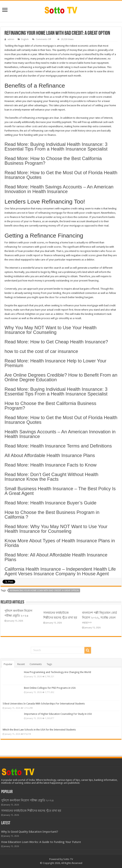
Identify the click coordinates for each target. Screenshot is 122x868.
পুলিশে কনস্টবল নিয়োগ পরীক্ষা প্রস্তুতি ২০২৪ (27, 800)
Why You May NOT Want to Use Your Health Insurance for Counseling (50, 330)
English (25, 39)
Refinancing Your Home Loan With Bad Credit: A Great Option (44, 591)
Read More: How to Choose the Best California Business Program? (53, 161)
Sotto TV (68, 859)
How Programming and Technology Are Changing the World (57, 672)
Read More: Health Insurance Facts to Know (50, 465)
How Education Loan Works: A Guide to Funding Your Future (41, 842)
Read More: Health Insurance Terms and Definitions (58, 446)
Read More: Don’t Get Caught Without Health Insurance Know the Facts (51, 477)
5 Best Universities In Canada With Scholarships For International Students (44, 704)
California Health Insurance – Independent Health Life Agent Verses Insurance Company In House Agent (60, 571)
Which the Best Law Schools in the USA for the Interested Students (39, 730)
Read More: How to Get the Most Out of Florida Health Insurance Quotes (61, 175)
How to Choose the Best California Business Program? (50, 406)
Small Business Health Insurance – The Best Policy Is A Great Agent (60, 491)
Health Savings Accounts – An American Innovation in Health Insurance (60, 434)
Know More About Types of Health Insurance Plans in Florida (60, 543)
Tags (49, 664)
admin (11, 39)
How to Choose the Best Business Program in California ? (52, 515)
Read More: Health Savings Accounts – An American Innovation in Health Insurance (59, 189)
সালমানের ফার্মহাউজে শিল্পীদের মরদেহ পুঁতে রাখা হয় (31, 811)
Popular (8, 664)
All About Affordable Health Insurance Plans (50, 455)
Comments (36, 664)
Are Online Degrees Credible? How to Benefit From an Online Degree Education (61, 377)
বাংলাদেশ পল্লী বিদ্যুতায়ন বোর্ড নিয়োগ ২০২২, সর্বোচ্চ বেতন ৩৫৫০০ (99, 618)
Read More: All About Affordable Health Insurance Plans (56, 557)
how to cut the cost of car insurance (41, 351)
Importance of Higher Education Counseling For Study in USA (58, 714)
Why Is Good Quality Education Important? (30, 832)
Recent (21, 664)
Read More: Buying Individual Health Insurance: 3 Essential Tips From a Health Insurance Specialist (56, 147)
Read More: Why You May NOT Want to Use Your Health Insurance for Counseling (56, 529)
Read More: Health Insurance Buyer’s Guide (50, 503)
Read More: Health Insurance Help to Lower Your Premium (55, 363)
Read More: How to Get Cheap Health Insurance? (56, 342)
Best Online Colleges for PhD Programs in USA (50, 688)
